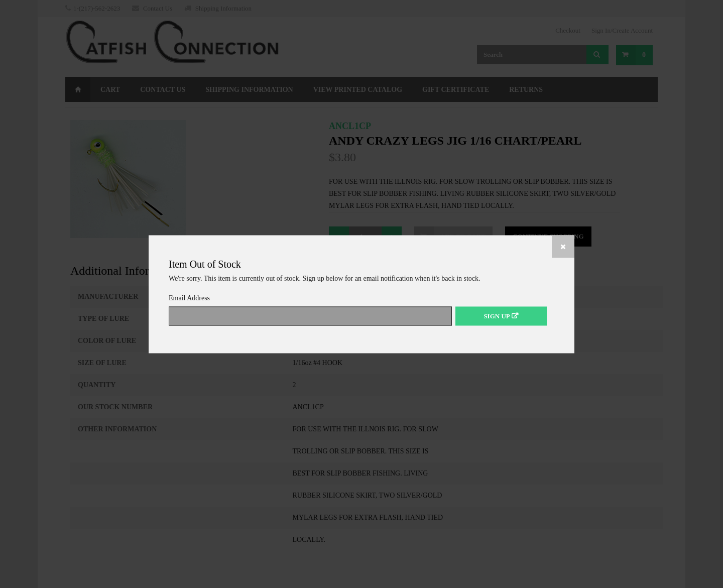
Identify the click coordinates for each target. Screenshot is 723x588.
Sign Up (497, 316)
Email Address (192, 298)
